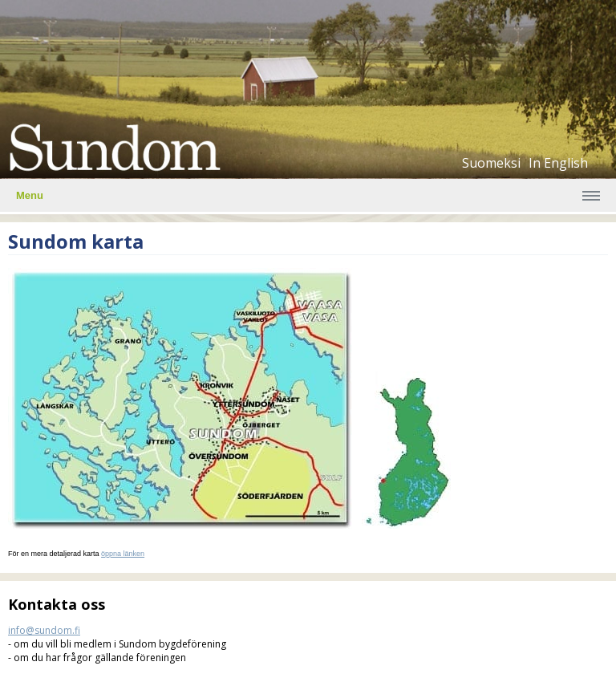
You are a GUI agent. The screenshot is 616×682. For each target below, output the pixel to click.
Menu (30, 195)
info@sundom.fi (44, 630)
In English (558, 163)
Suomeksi (491, 163)
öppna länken (123, 554)
